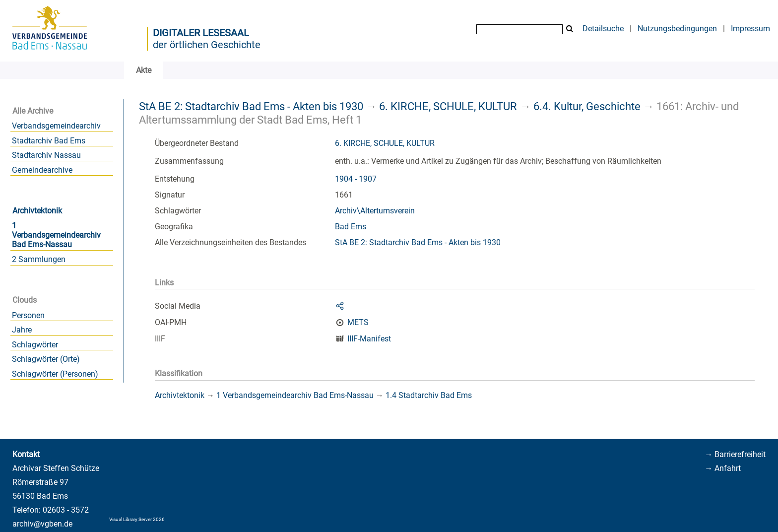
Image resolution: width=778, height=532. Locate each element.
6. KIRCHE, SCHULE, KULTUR (448, 106)
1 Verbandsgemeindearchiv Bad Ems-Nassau (56, 235)
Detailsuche (603, 29)
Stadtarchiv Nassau (46, 155)
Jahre (22, 330)
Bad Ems (351, 227)
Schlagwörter (35, 345)
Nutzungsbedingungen (677, 29)
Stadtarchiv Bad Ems (49, 141)
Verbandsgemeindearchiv (56, 126)
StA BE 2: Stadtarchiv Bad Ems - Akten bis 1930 (251, 106)
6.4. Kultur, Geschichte (587, 106)
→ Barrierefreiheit (735, 454)
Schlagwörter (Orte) (46, 359)
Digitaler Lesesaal (201, 33)
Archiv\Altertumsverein (375, 211)
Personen (28, 315)
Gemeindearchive (42, 170)
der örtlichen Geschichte (207, 45)
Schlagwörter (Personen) (55, 374)
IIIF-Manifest (369, 339)
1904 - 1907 (356, 179)
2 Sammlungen (39, 259)
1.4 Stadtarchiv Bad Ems (429, 395)
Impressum (750, 29)
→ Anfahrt (723, 468)
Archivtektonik (37, 211)
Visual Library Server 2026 (137, 519)
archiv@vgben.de (42, 524)
